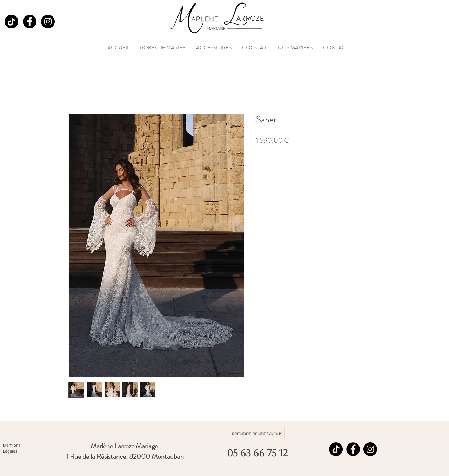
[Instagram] (48, 22)
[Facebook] (30, 22)
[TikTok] (11, 22)
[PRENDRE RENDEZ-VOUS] (257, 434)
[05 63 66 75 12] (257, 453)
